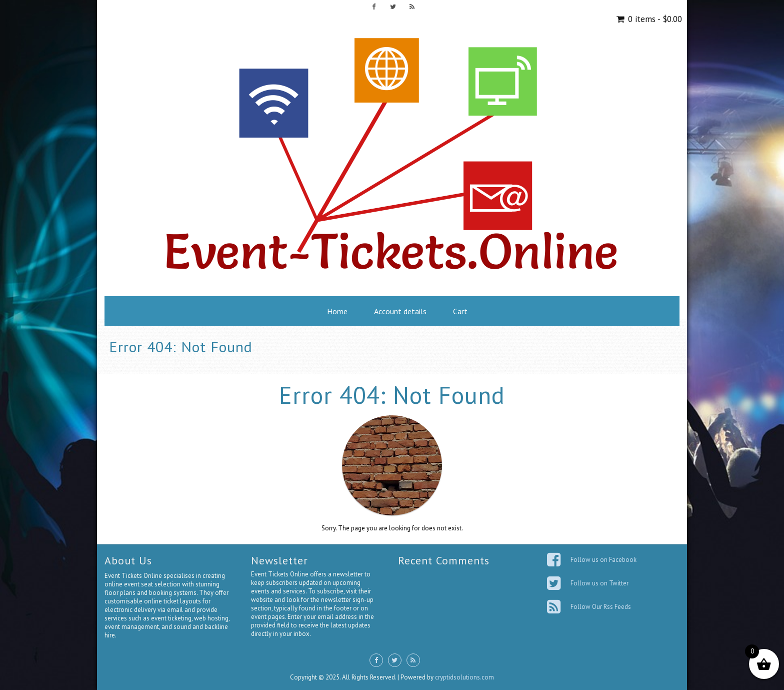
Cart (460, 311)
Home (337, 311)
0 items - (654, 19)
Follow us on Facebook (603, 560)
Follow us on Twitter (599, 583)
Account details (400, 311)
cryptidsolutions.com (464, 677)
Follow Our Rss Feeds (601, 607)
